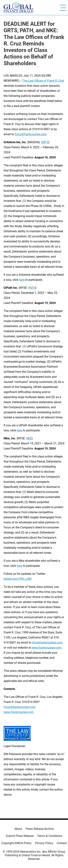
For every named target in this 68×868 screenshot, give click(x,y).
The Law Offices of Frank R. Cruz (43, 81)
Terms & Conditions (50, 836)
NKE (29, 438)
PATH (32, 288)
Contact (62, 843)
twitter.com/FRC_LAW (17, 579)
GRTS (45, 142)
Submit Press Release (20, 836)
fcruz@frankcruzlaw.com (31, 134)
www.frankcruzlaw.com (47, 648)
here (22, 280)
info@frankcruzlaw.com (47, 643)
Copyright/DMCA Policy (16, 843)
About (18, 829)
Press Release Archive (40, 829)
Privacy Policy (44, 843)
